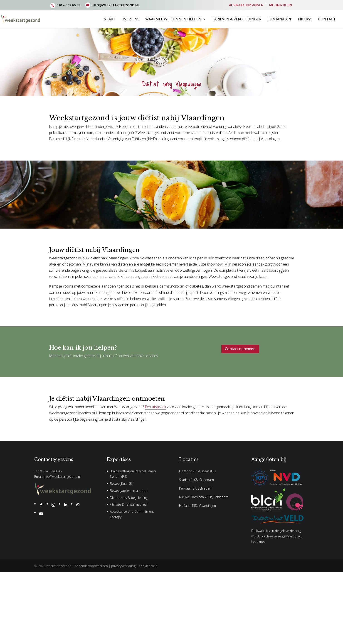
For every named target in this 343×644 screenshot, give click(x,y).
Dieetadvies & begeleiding (129, 498)
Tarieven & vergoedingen (237, 20)
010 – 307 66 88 (68, 5)
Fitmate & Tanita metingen (129, 504)
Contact (327, 20)
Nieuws (305, 20)
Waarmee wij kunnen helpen (173, 20)
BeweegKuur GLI (122, 484)
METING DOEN (281, 5)
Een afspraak (155, 407)
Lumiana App (280, 20)
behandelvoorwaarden (91, 566)
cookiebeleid (148, 566)
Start (110, 20)
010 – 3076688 (51, 471)
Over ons (130, 20)
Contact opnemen (240, 349)
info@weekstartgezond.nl (62, 477)
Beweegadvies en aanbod (129, 491)
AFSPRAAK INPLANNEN (246, 5)
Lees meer (259, 542)
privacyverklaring (123, 566)
